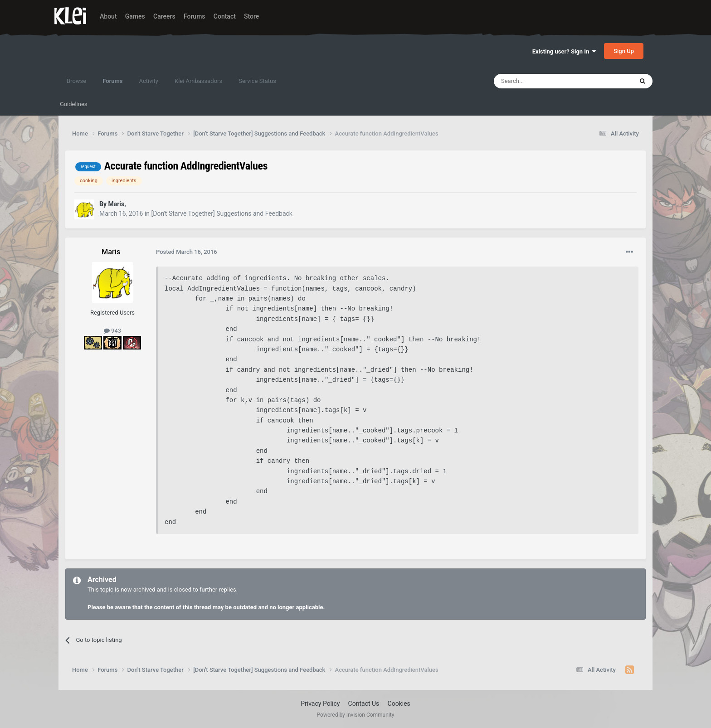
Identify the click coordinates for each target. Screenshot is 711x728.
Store (251, 16)
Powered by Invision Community (356, 715)
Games (135, 16)
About (108, 16)
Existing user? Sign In (564, 51)
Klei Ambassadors (198, 81)
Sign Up (624, 51)
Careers (164, 16)
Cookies (399, 704)
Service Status (257, 81)
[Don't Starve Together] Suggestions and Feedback (222, 214)
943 (112, 331)
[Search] (542, 81)
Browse (76, 81)
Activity (149, 81)
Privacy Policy (320, 704)
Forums (195, 16)
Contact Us (364, 704)
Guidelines (74, 104)
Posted (187, 252)
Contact (225, 16)
